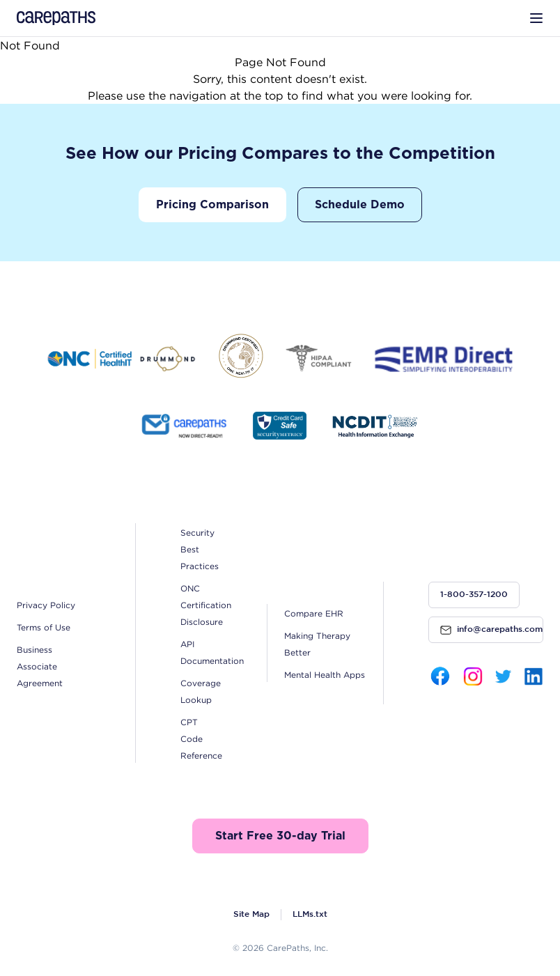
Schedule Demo (360, 205)
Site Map (251, 914)
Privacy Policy (46, 605)
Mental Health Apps (325, 675)
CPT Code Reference (201, 739)
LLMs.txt (310, 914)
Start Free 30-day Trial (280, 836)
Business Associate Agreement (40, 666)
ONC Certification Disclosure (206, 605)
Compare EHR (314, 613)
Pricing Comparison (212, 205)
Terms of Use (44, 627)
